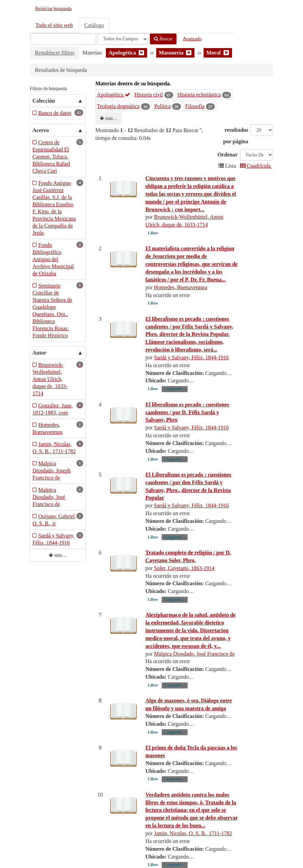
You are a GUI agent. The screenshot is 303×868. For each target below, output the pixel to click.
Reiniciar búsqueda (53, 9)
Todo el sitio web (54, 25)
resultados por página (236, 136)
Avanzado (192, 39)
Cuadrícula (256, 166)
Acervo (41, 130)
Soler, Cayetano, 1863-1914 (184, 568)
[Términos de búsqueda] (63, 39)
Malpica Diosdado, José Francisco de (194, 654)
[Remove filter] (141, 53)
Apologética (114, 95)
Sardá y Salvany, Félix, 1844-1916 (191, 357)
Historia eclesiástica (199, 95)
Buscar (163, 39)
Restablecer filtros (55, 53)
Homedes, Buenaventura (180, 287)
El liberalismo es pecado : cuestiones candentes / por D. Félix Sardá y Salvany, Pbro (187, 412)
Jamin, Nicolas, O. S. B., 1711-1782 (193, 833)
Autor (39, 353)
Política (162, 106)
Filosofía (195, 106)
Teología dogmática (118, 106)
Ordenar (228, 155)
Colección (44, 101)
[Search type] (123, 39)
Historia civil (149, 95)
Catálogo (94, 25)
